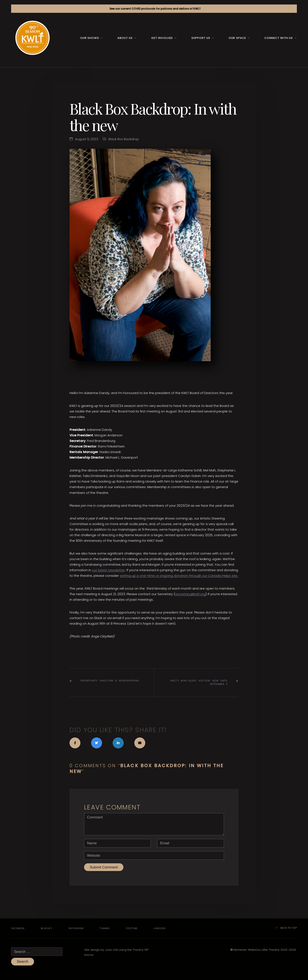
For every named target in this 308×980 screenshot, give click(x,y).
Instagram (76, 928)
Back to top (286, 928)
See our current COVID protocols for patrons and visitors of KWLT (155, 9)
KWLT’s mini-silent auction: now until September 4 (199, 682)
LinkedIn (160, 928)
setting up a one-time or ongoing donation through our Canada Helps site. (179, 576)
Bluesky (47, 928)
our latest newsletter (108, 570)
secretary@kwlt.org (190, 594)
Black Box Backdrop (124, 139)
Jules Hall (112, 950)
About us (125, 38)
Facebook (18, 928)
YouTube (132, 928)
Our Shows (90, 38)
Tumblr (105, 928)
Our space (237, 38)
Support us (201, 38)
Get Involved (162, 38)
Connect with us (279, 38)
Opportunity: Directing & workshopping (110, 681)
